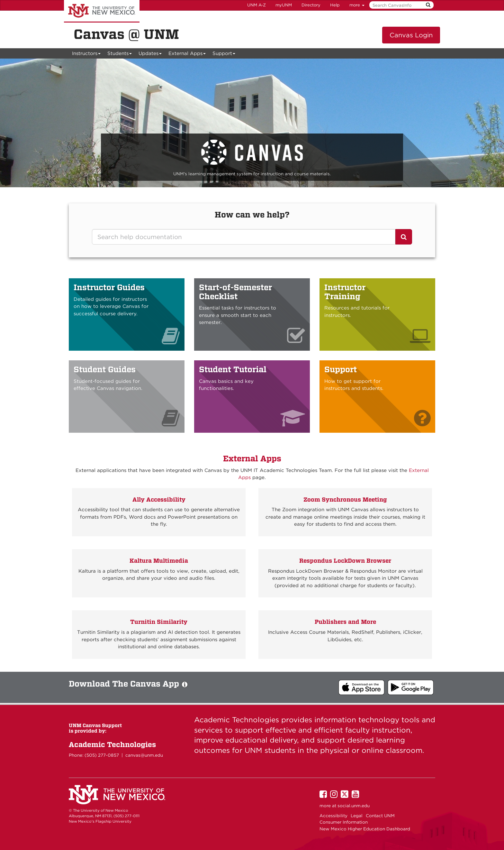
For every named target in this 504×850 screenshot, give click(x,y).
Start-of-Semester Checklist (235, 292)
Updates (150, 55)
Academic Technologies (112, 744)
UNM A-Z (256, 5)
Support (224, 55)
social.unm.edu (354, 806)
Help (335, 5)
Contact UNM (380, 816)
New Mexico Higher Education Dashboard (365, 829)
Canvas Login (411, 35)
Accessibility (333, 816)
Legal (357, 816)
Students (120, 55)
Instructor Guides (109, 287)
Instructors (86, 55)
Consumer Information (344, 822)
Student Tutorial (233, 369)
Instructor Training (345, 292)
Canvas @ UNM (126, 34)
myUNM (284, 5)
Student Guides (105, 369)
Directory (311, 5)
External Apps (187, 55)
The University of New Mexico (102, 11)
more (357, 5)
